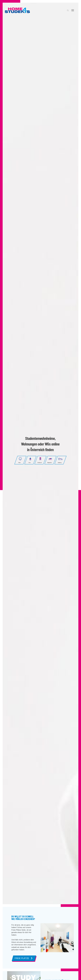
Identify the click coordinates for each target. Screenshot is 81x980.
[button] (68, 10)
